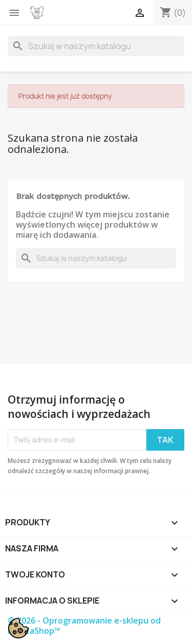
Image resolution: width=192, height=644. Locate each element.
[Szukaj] (96, 46)
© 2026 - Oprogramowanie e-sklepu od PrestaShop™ (84, 626)
